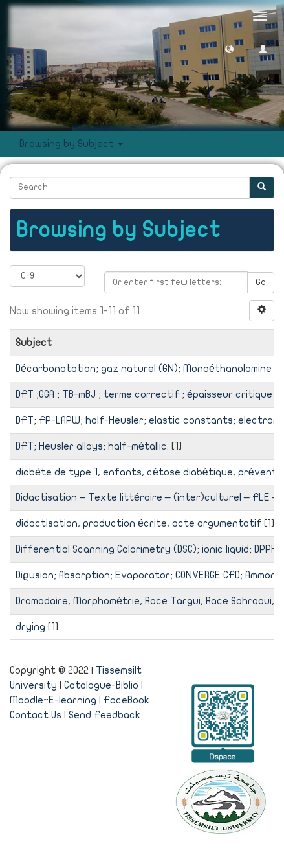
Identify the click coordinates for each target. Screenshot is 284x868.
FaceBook (126, 700)
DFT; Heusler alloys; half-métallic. (92, 446)
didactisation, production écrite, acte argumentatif (138, 523)
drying (30, 627)
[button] (229, 48)
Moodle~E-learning (53, 700)
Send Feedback (104, 715)
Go (261, 282)
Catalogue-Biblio (101, 685)
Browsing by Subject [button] (71, 144)
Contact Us (36, 715)
